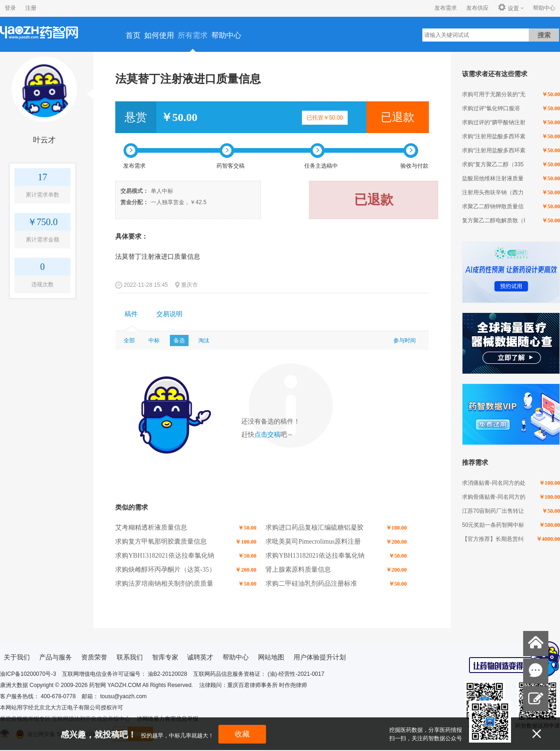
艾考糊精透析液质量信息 (151, 528)
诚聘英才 (200, 657)
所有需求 (193, 35)
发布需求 (446, 8)
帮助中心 (544, 8)
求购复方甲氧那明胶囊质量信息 (161, 542)
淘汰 (204, 340)
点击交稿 (267, 435)
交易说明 (169, 314)
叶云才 (44, 140)
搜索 (544, 35)
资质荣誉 (94, 657)
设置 (508, 8)
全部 (129, 340)
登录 (10, 8)
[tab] (131, 314)
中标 (154, 340)
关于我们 (17, 657)
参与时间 (405, 340)
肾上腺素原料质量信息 (298, 570)
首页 (133, 35)
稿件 (131, 314)
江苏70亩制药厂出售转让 (493, 511)
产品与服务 (56, 657)
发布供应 (477, 8)
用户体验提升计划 (320, 657)
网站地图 (271, 657)
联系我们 (130, 657)
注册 (31, 8)
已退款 (398, 117)
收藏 (242, 734)
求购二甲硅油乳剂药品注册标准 (311, 584)
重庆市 (189, 285)
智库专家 (165, 657)
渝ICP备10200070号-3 (28, 674)
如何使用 (159, 35)
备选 (179, 340)
